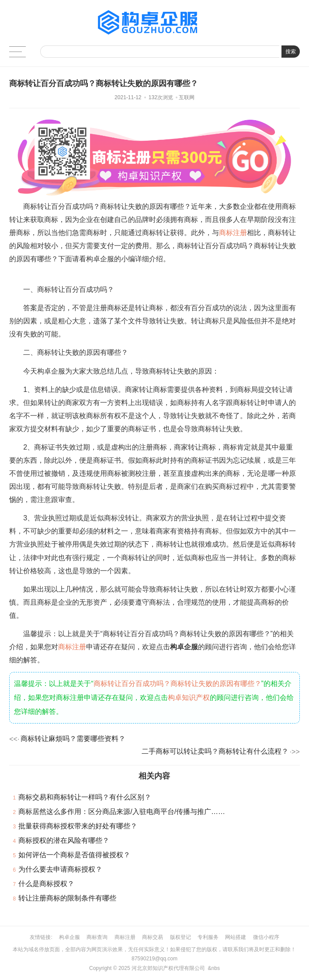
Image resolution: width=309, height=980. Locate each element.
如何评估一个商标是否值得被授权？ (74, 855)
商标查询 (97, 937)
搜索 (291, 52)
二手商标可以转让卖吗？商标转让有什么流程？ (215, 751)
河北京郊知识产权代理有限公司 (168, 968)
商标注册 (233, 233)
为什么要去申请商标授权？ (60, 869)
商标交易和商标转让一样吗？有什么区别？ (85, 797)
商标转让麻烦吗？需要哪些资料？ (73, 739)
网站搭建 (236, 937)
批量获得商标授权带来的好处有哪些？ (78, 826)
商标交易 (153, 937)
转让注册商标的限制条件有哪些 (67, 898)
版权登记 (181, 937)
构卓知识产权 (189, 698)
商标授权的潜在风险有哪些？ (64, 840)
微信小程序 (266, 937)
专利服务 (208, 937)
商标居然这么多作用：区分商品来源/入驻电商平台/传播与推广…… (122, 812)
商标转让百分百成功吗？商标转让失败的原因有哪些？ (177, 684)
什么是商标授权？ (46, 884)
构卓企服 (69, 937)
